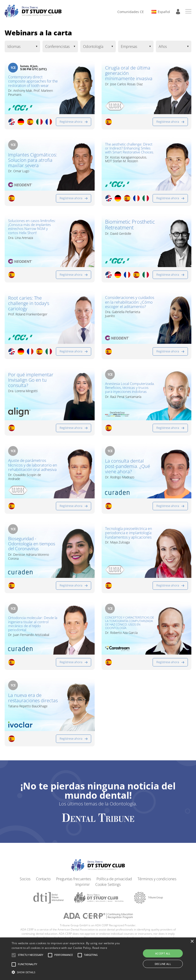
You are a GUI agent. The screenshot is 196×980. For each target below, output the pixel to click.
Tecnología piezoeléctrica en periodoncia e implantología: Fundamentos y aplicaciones (129, 542)
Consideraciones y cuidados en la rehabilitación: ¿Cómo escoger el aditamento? (128, 307)
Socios (25, 883)
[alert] (98, 959)
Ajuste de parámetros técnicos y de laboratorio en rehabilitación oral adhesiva (32, 470)
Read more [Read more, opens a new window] (100, 948)
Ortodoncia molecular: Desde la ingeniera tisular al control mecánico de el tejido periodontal (32, 628)
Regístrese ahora (71, 123)
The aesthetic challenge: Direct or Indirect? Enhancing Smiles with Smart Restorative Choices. (129, 152)
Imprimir (83, 888)
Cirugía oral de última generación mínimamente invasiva (129, 73)
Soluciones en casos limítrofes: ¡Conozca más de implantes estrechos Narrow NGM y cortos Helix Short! (32, 228)
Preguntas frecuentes (74, 883)
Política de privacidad (114, 883)
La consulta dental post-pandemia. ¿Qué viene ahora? (128, 468)
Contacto (43, 883)
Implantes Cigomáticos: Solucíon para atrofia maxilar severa (33, 162)
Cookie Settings (108, 888)
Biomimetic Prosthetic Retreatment (130, 226)
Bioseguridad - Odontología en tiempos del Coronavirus (24, 550)
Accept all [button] (163, 953)
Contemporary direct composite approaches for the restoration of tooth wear (30, 84)
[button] (31, 955)
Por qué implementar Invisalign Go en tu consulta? (31, 382)
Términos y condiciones (157, 883)
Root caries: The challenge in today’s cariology (29, 305)
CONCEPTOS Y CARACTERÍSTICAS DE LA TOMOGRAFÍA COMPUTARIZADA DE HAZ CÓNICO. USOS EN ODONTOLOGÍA (130, 627)
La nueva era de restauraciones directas (27, 705)
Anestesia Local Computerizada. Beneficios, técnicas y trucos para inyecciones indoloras (127, 392)
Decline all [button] (163, 964)
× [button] (192, 942)
